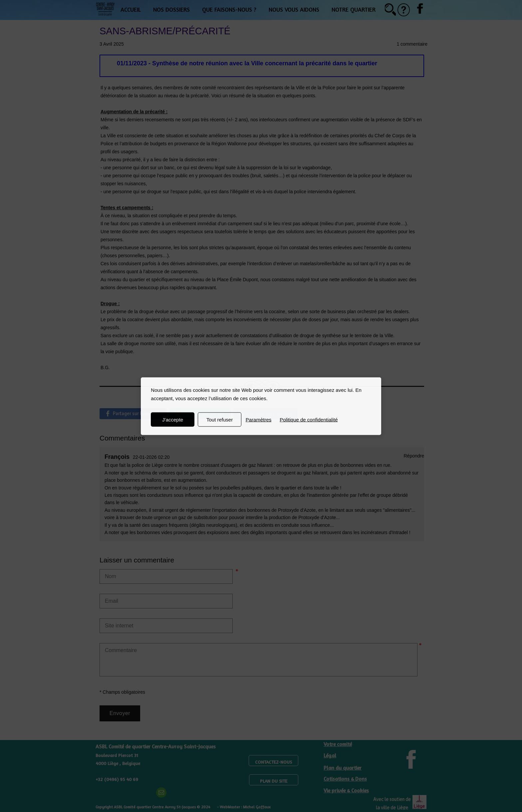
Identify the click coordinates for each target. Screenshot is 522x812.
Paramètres (259, 419)
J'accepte (173, 419)
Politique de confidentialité (309, 419)
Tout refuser (220, 419)
